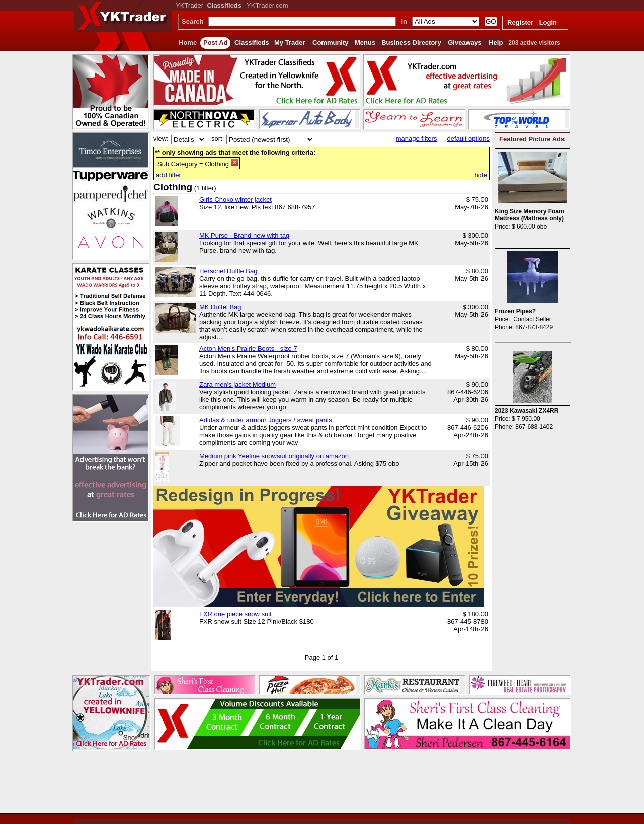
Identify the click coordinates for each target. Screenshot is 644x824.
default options (468, 139)
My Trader (290, 43)
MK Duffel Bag (220, 307)
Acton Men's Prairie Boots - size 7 (248, 349)
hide (481, 175)
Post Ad (216, 43)
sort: (218, 139)
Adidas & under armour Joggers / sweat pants (266, 420)
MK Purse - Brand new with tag (244, 235)
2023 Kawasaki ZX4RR (527, 411)
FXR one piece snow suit (235, 614)
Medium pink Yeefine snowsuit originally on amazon (274, 456)
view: (161, 139)
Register (520, 22)
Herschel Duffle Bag (228, 271)
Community (331, 43)
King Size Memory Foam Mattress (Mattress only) (530, 215)
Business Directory (411, 43)
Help (496, 43)
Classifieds (252, 43)
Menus (365, 43)
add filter (169, 175)
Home (188, 43)
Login (548, 22)
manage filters (417, 139)
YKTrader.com (267, 5)
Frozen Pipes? (515, 311)
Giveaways (465, 43)
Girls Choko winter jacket (235, 200)
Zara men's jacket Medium (237, 384)
